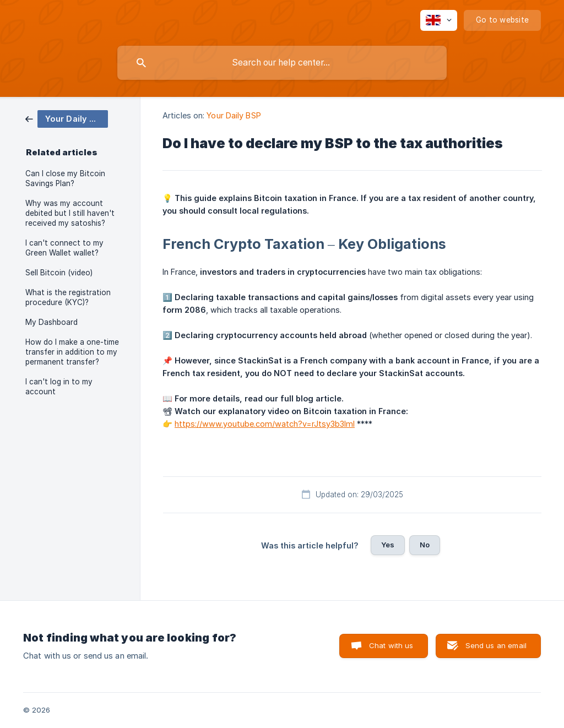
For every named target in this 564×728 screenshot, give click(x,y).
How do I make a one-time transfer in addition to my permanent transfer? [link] (72, 352)
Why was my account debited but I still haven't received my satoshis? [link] (70, 213)
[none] (439, 20)
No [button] (425, 545)
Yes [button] (388, 545)
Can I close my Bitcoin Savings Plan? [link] (65, 178)
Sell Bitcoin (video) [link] (59, 273)
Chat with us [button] (391, 645)
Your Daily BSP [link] (234, 115)
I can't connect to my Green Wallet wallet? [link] (64, 248)
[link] (67, 118)
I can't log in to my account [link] (59, 387)
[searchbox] (282, 63)
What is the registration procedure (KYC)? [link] (68, 297)
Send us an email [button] (496, 645)
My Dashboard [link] (51, 322)
